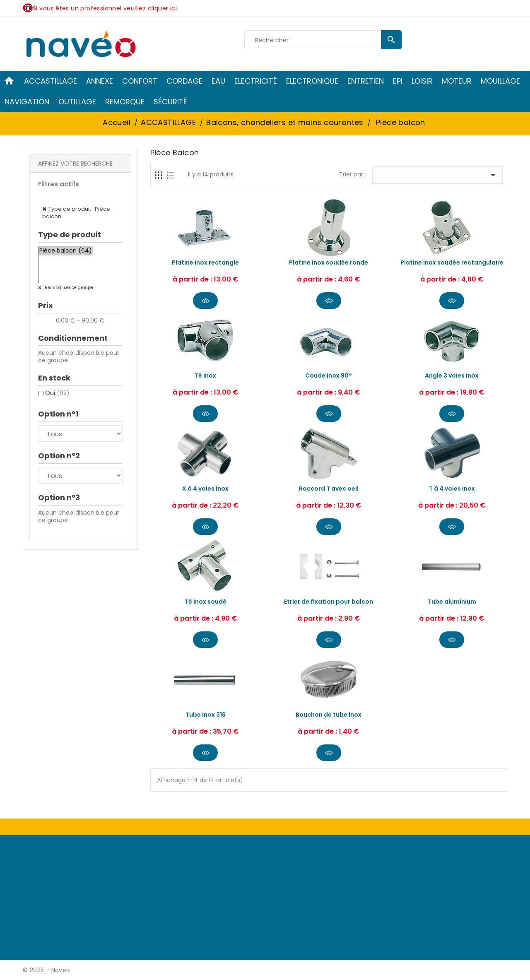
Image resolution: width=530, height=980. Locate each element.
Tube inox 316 (206, 715)
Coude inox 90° (329, 376)
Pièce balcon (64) (66, 251)
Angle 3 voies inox (452, 376)
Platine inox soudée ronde (329, 262)
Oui (57, 393)
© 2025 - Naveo (47, 970)
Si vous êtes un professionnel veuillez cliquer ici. (105, 8)
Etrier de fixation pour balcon (329, 602)
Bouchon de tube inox (329, 715)
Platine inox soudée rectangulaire (452, 262)
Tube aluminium (452, 602)
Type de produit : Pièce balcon (76, 213)
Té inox (205, 376)
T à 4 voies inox (452, 489)
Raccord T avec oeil (329, 489)
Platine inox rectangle (205, 262)
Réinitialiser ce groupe (68, 288)
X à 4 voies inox (205, 489)
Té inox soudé (206, 602)
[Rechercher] (323, 40)
